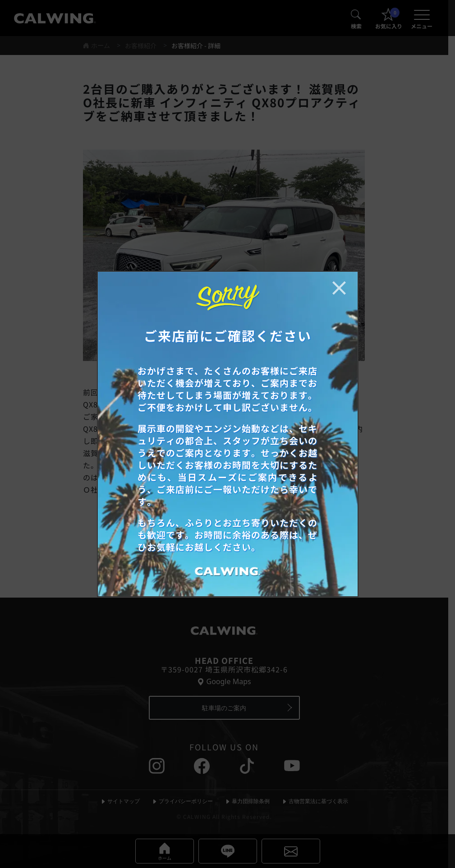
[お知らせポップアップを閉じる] (339, 288)
